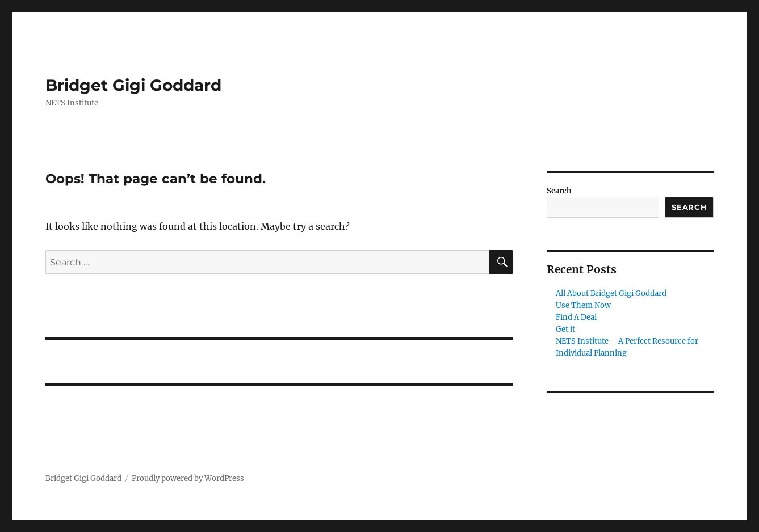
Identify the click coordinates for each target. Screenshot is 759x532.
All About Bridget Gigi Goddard (611, 294)
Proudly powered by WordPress (188, 478)
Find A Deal (576, 317)
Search (559, 191)
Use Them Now (583, 305)
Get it (565, 329)
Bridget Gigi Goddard (133, 85)
